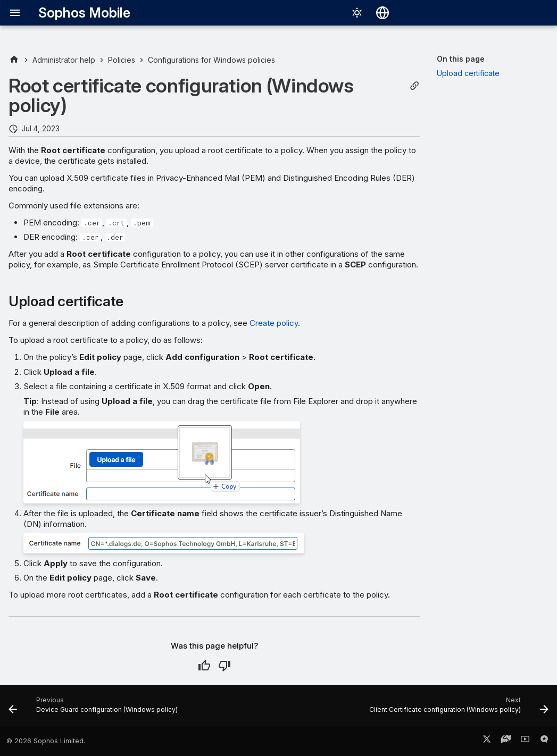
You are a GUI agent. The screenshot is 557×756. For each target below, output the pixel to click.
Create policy (274, 323)
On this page (461, 59)
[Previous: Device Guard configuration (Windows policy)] (95, 709)
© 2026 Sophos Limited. (46, 741)
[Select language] (383, 13)
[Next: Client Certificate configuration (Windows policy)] (457, 709)
